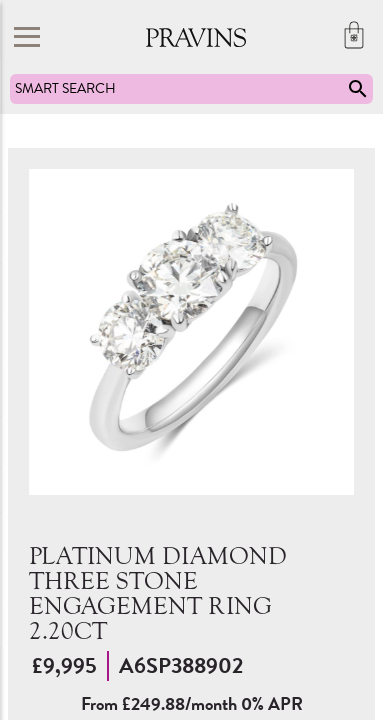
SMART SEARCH (192, 89)
